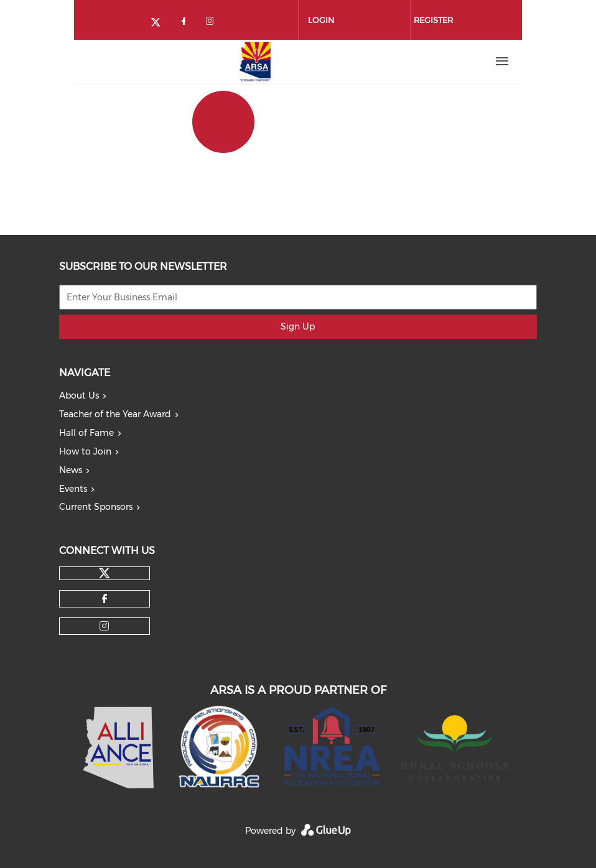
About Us (79, 395)
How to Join (85, 451)
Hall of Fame (86, 433)
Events (73, 489)
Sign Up (298, 326)
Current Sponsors (96, 507)
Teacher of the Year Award (115, 414)
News (71, 470)
